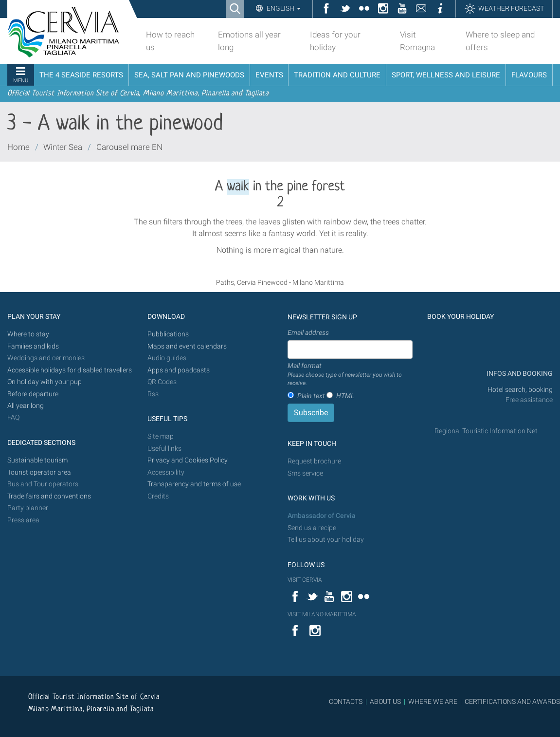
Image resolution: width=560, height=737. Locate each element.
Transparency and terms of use (194, 484)
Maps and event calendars (187, 346)
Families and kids (33, 346)
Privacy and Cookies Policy (188, 460)
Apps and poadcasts (179, 370)
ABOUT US (385, 701)
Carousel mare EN (129, 147)
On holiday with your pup (45, 382)
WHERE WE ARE (433, 701)
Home (18, 147)
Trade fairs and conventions (49, 496)
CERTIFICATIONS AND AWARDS (512, 701)
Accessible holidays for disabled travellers (70, 370)
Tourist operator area (39, 472)
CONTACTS (346, 701)
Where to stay (28, 334)
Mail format (350, 375)
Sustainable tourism (37, 460)
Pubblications (168, 334)
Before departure (33, 394)
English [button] (283, 8)
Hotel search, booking (520, 390)
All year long (26, 406)
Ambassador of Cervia (322, 516)
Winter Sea (63, 147)
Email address (308, 332)
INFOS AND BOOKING (519, 374)
